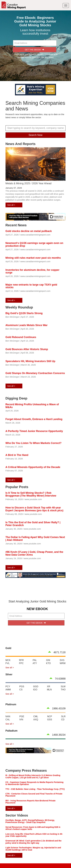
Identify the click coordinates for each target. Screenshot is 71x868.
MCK (8, 660)
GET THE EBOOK (34, 50)
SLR (63, 716)
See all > (11, 205)
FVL (8, 663)
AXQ (36, 720)
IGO (35, 690)
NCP (50, 716)
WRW (63, 663)
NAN (8, 716)
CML (36, 716)
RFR (21, 660)
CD (63, 720)
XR (49, 686)
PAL (35, 660)
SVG (62, 660)
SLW (63, 686)
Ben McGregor (12, 317)
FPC (21, 663)
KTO (48, 663)
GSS (50, 720)
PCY (8, 686)
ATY (35, 663)
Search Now (35, 135)
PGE (22, 716)
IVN (21, 720)
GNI (48, 660)
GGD (36, 686)
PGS (22, 686)
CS (21, 690)
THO (63, 690)
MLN (49, 690)
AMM (8, 690)
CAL (8, 720)
